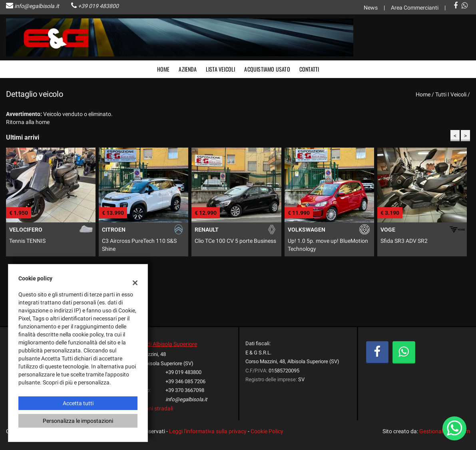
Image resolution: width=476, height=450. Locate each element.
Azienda (187, 69)
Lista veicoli (221, 69)
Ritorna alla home (28, 122)
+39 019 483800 (98, 6)
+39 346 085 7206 (185, 381)
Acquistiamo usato (267, 69)
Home (163, 69)
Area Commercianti (415, 8)
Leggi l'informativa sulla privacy (208, 431)
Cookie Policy (267, 431)
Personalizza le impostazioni (78, 421)
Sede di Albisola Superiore (165, 344)
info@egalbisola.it (37, 6)
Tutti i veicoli (451, 94)
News (371, 8)
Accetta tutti (78, 403)
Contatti (309, 69)
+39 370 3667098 (185, 390)
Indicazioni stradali (150, 408)
